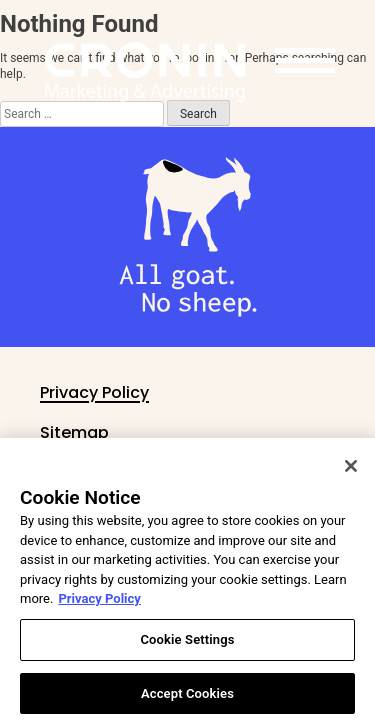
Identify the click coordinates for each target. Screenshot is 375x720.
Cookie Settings (187, 650)
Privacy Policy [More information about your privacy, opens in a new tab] (99, 609)
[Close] (351, 477)
